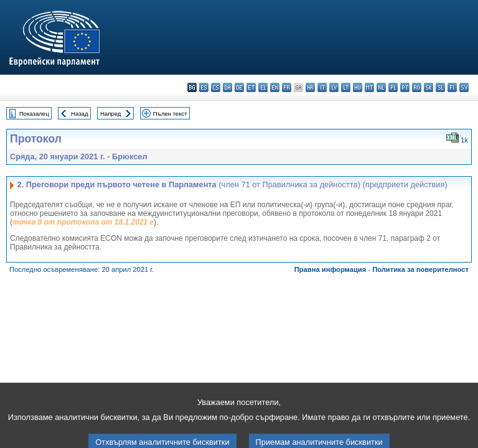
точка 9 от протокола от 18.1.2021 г (83, 222)
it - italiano (322, 87)
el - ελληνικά (263, 87)
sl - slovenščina (440, 87)
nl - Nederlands (381, 87)
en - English (275, 87)
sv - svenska (464, 87)
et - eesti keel (251, 87)
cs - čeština (216, 87)
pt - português (405, 87)
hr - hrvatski (310, 87)
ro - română (417, 87)
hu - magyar (358, 87)
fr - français (287, 87)
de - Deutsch (239, 87)
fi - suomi (452, 87)
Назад (80, 114)
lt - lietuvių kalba (346, 87)
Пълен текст (170, 114)
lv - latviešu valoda (334, 87)
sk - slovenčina (429, 87)
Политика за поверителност (420, 269)
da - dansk (227, 87)
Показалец (34, 114)
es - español (204, 87)
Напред (111, 114)
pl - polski (393, 87)
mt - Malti (369, 87)
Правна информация (330, 269)
